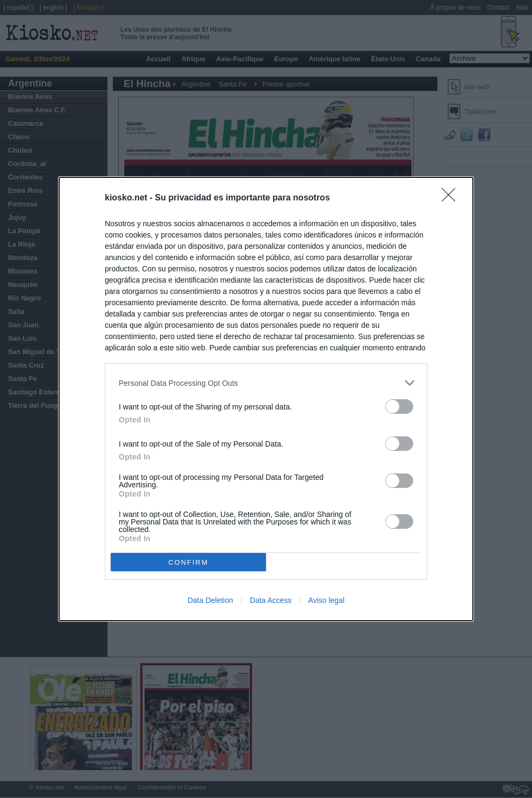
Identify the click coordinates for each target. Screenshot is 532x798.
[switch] (399, 407)
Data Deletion (210, 600)
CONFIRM (188, 562)
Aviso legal (326, 600)
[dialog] (266, 399)
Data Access (271, 600)
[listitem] (266, 383)
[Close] (452, 198)
